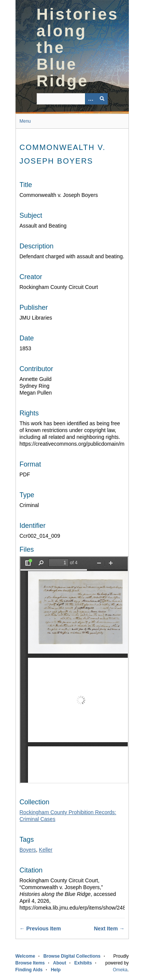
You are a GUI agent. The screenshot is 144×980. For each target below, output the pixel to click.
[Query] (72, 99)
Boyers (28, 850)
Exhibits (83, 963)
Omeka (120, 970)
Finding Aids (29, 970)
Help (56, 970)
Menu (25, 121)
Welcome (25, 956)
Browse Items (30, 963)
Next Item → (109, 929)
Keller (46, 850)
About (60, 963)
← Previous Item (40, 929)
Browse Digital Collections (72, 956)
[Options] (91, 99)
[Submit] (102, 99)
